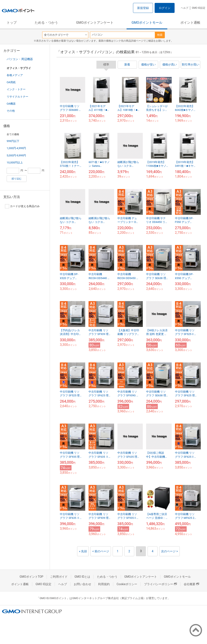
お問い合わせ (83, 584)
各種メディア (15, 75)
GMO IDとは (82, 577)
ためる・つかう (46, 23)
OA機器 (11, 104)
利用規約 (104, 584)
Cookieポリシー (127, 584)
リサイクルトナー (17, 97)
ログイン (165, 8)
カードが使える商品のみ (22, 206)
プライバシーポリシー (160, 584)
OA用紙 (11, 82)
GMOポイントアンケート (95, 23)
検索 (160, 35)
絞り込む (17, 179)
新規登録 (143, 8)
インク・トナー (16, 89)
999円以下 (13, 141)
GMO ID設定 (199, 8)
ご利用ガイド (59, 577)
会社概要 (191, 584)
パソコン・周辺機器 (20, 59)
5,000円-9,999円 (16, 155)
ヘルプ (185, 8)
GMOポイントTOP (31, 577)
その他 (11, 111)
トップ (12, 23)
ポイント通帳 (190, 23)
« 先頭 (83, 551)
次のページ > (169, 551)
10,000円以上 (15, 163)
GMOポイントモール (147, 23)
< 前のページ (101, 551)
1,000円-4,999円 (16, 148)
